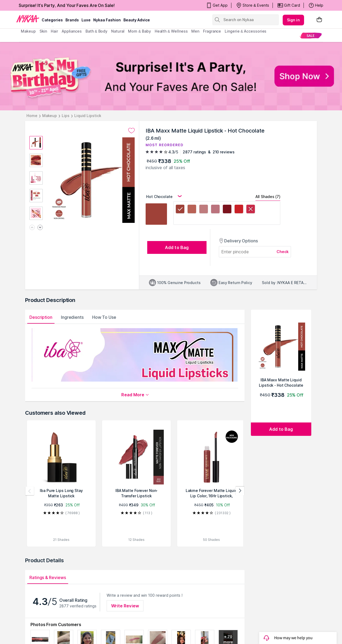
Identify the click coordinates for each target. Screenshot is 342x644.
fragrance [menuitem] (212, 31)
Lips (66, 116)
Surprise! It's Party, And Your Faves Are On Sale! (67, 5)
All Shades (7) (268, 197)
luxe (86, 20)
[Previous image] (32, 228)
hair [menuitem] (54, 31)
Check (283, 252)
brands (72, 20)
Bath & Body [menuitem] (96, 31)
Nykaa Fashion (107, 20)
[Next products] (240, 491)
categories (52, 20)
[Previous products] (30, 491)
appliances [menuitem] (72, 31)
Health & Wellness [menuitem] (171, 31)
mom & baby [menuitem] (139, 31)
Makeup (50, 116)
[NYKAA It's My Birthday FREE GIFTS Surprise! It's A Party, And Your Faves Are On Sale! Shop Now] (171, 76)
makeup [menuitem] (28, 31)
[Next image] (40, 228)
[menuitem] (311, 35)
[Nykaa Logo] (28, 18)
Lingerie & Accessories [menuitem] (246, 31)
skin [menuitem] (43, 31)
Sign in (293, 20)
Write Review (125, 606)
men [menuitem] (195, 31)
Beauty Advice (137, 20)
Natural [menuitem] (118, 31)
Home (32, 116)
